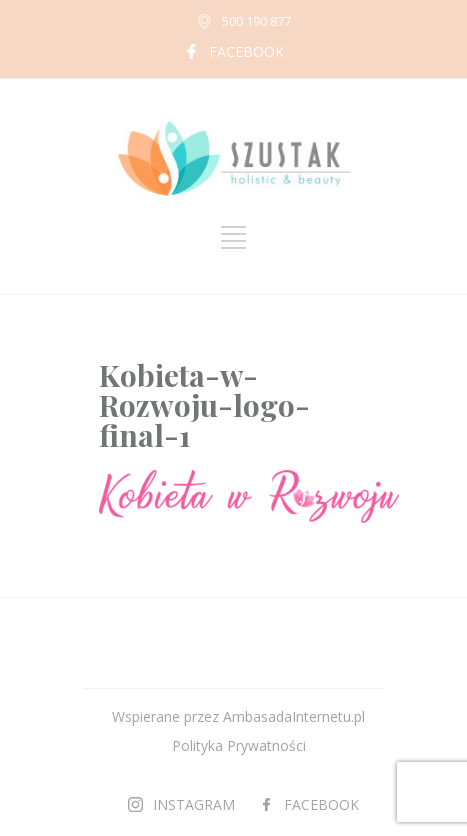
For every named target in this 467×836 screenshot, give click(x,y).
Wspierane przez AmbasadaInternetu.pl (238, 716)
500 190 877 (256, 21)
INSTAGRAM (194, 804)
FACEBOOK (246, 51)
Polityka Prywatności (239, 745)
